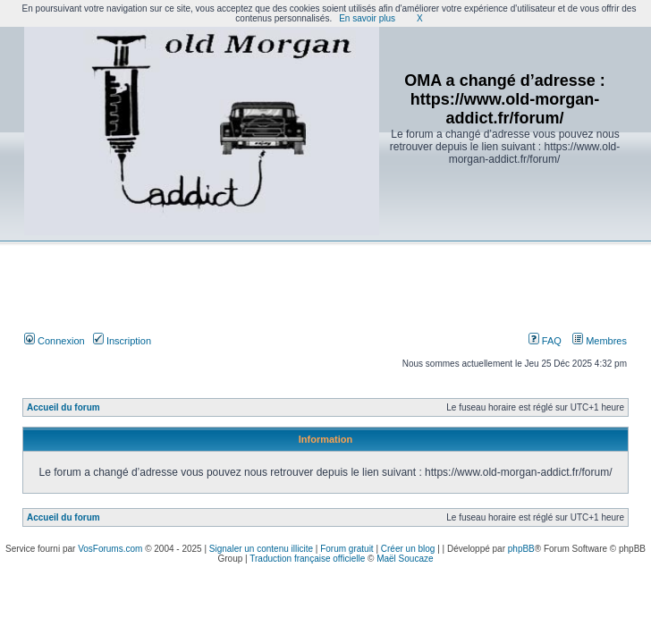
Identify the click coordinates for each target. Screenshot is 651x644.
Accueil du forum (63, 407)
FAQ (545, 341)
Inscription (122, 341)
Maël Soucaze (405, 559)
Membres (600, 341)
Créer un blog (408, 549)
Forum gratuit (347, 549)
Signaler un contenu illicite (261, 549)
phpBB (521, 549)
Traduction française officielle (307, 559)
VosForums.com (110, 549)
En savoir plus (367, 18)
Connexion (55, 341)
